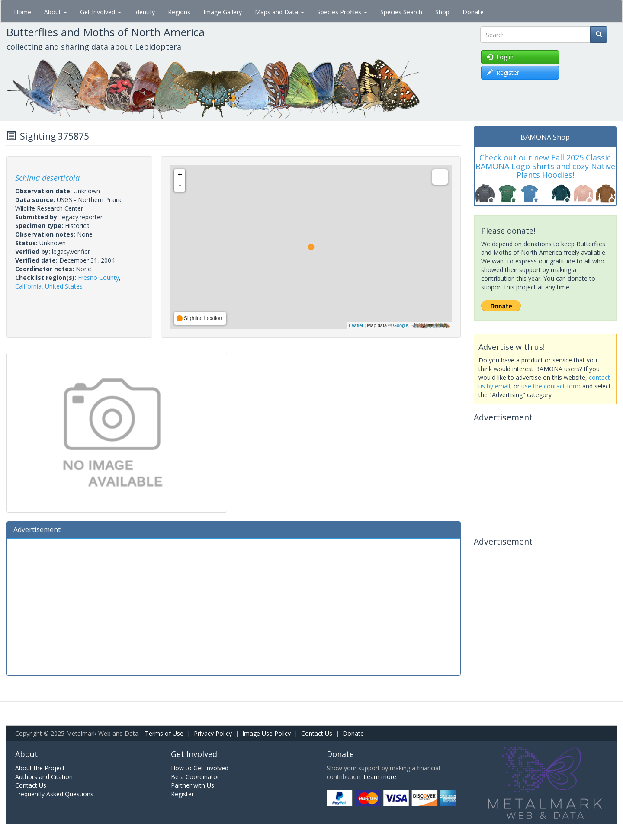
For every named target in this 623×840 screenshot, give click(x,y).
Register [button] (503, 72)
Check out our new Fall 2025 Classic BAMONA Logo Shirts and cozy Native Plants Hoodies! (545, 166)
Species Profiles (342, 12)
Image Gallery (223, 12)
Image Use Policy (267, 733)
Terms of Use (164, 733)
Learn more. (381, 777)
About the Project (40, 768)
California (28, 286)
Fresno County (98, 277)
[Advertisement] (234, 606)
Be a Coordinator (195, 777)
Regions (179, 12)
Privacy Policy (213, 733)
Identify (145, 12)
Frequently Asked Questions (54, 794)
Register (182, 794)
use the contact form (551, 386)
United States (64, 286)
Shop (442, 12)
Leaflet (356, 325)
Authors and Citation (44, 777)
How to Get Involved (200, 768)
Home (22, 12)
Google (400, 325)
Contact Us (317, 733)
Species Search (401, 12)
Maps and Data (279, 12)
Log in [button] (500, 57)
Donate (473, 12)
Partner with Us (193, 785)
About (56, 12)
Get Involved (101, 12)
